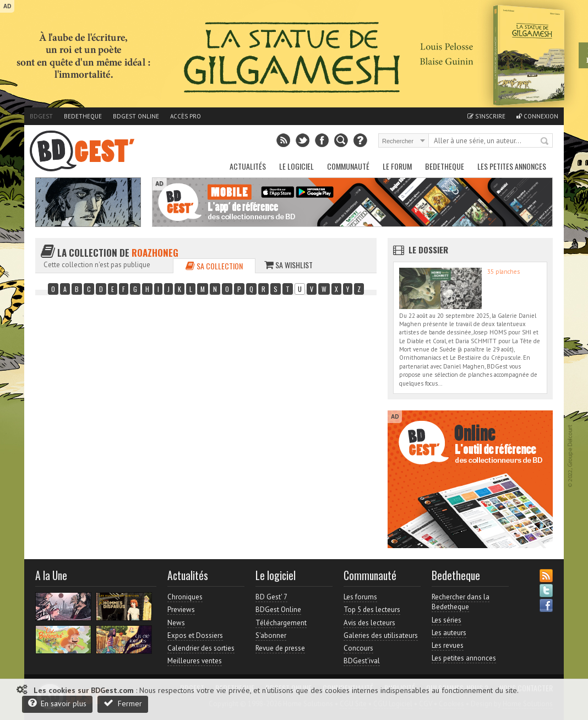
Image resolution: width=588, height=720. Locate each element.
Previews (181, 610)
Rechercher (545, 142)
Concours (358, 648)
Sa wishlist (288, 265)
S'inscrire (486, 116)
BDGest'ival (362, 661)
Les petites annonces (512, 166)
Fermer (123, 703)
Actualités (248, 166)
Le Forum (397, 166)
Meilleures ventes (195, 661)
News (176, 623)
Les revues (448, 645)
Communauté (348, 166)
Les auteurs (449, 633)
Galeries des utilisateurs (381, 635)
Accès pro (186, 116)
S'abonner (271, 635)
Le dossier (428, 250)
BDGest (41, 116)
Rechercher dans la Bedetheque (461, 602)
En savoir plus (57, 703)
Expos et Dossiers (195, 635)
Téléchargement (281, 623)
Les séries (447, 620)
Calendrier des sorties (201, 648)
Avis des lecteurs (369, 623)
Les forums (360, 597)
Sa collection (214, 266)
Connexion (537, 116)
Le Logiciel (296, 166)
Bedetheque (83, 116)
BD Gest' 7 (271, 597)
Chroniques (185, 597)
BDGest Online (136, 116)
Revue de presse (280, 648)
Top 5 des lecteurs (372, 610)
